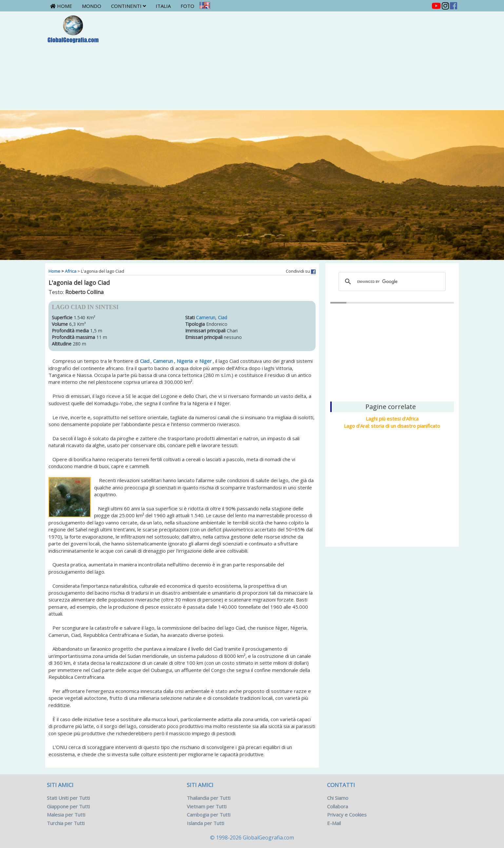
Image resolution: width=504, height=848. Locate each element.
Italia (163, 6)
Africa (71, 271)
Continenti (128, 6)
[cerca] (391, 282)
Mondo (92, 6)
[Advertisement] (286, 61)
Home (61, 6)
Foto (187, 6)
